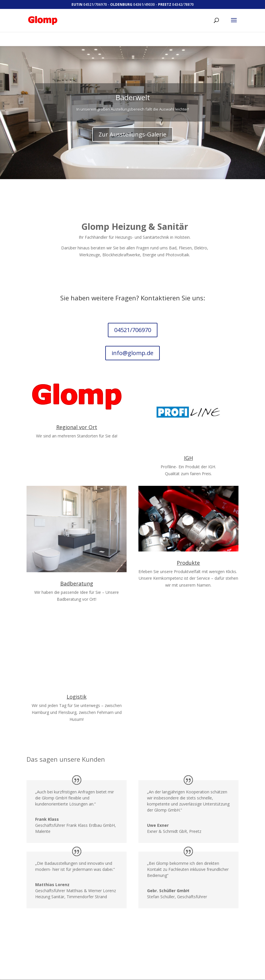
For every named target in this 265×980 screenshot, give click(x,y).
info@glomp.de (133, 344)
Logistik (77, 688)
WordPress (137, 977)
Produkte (188, 554)
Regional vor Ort (77, 418)
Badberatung (77, 575)
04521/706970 (132, 321)
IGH (188, 449)
